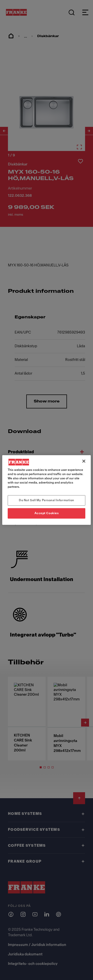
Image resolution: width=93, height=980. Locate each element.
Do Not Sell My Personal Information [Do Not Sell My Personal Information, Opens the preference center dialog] (46, 500)
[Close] (84, 461)
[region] (46, 490)
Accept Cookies (47, 513)
